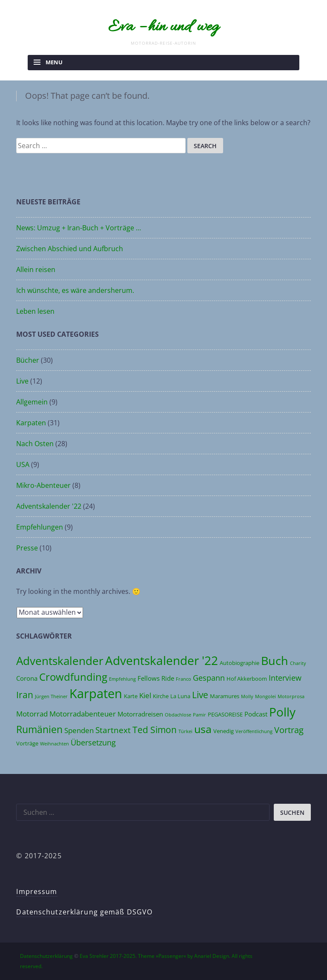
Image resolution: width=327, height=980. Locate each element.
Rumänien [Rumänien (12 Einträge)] (39, 729)
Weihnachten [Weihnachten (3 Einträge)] (54, 744)
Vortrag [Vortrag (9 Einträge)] (289, 730)
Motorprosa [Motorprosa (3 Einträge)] (291, 696)
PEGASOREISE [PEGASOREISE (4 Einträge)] (225, 714)
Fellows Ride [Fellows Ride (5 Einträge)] (156, 678)
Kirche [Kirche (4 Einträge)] (161, 696)
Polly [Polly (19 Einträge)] (282, 712)
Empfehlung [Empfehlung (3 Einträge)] (122, 679)
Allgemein (32, 402)
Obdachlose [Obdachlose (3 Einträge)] (178, 715)
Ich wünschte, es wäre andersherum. (75, 290)
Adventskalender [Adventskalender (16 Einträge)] (60, 661)
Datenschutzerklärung (46, 956)
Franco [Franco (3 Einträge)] (184, 679)
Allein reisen (36, 269)
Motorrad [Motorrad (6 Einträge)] (32, 714)
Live (22, 381)
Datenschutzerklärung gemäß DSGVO (84, 912)
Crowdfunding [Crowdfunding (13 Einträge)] (73, 677)
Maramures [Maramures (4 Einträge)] (225, 696)
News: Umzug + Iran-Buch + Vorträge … (79, 228)
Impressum (37, 891)
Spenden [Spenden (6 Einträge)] (79, 730)
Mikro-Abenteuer (43, 485)
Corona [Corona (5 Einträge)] (27, 678)
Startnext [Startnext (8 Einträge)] (113, 730)
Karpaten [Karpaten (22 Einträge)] (96, 693)
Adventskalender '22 (49, 506)
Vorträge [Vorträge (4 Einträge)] (27, 743)
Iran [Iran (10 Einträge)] (25, 695)
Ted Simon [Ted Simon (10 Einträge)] (155, 729)
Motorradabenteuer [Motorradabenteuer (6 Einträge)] (83, 714)
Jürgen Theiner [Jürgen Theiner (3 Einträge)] (51, 696)
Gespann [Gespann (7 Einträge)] (209, 678)
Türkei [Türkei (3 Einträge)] (185, 731)
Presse (27, 548)
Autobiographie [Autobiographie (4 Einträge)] (240, 663)
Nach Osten (35, 444)
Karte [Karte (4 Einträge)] (131, 696)
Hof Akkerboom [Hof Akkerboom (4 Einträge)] (247, 679)
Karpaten (31, 423)
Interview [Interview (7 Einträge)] (285, 678)
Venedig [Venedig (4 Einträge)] (224, 731)
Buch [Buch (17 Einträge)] (275, 660)
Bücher (28, 360)
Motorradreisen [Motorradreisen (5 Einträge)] (140, 714)
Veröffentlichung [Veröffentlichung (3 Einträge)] (254, 731)
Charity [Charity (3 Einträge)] (298, 663)
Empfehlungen (40, 527)
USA (23, 464)
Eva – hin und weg (163, 27)
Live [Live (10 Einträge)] (200, 695)
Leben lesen (35, 311)
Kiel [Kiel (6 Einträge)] (145, 695)
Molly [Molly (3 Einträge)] (247, 696)
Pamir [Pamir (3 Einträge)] (199, 715)
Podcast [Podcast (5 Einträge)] (256, 714)
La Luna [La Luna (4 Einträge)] (180, 696)
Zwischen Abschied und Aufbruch (70, 249)
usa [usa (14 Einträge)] (203, 729)
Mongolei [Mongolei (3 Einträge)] (265, 696)
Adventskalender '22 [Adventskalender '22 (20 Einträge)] (162, 660)
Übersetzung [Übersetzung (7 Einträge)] (93, 742)
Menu (54, 62)
